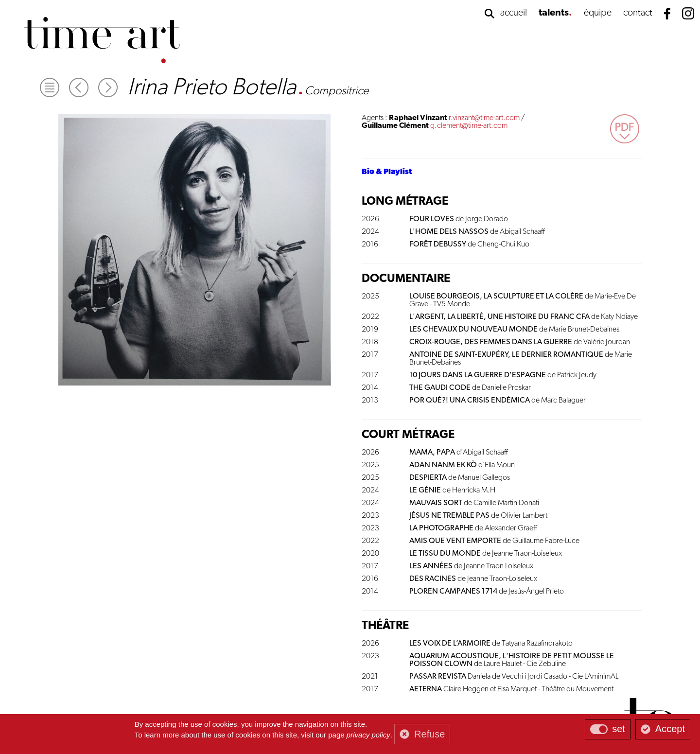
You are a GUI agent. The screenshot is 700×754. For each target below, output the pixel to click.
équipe (598, 13)
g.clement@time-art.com (469, 126)
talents (554, 13)
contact (638, 13)
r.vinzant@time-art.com (484, 118)
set (619, 729)
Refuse (429, 734)
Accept (670, 729)
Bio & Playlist (387, 172)
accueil (514, 13)
